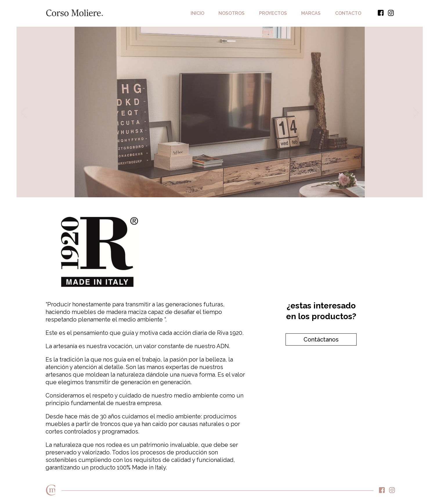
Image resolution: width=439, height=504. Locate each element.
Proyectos (273, 13)
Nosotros (232, 13)
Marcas (311, 13)
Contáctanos (321, 339)
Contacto (348, 13)
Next (415, 112)
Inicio (197, 13)
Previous (24, 112)
